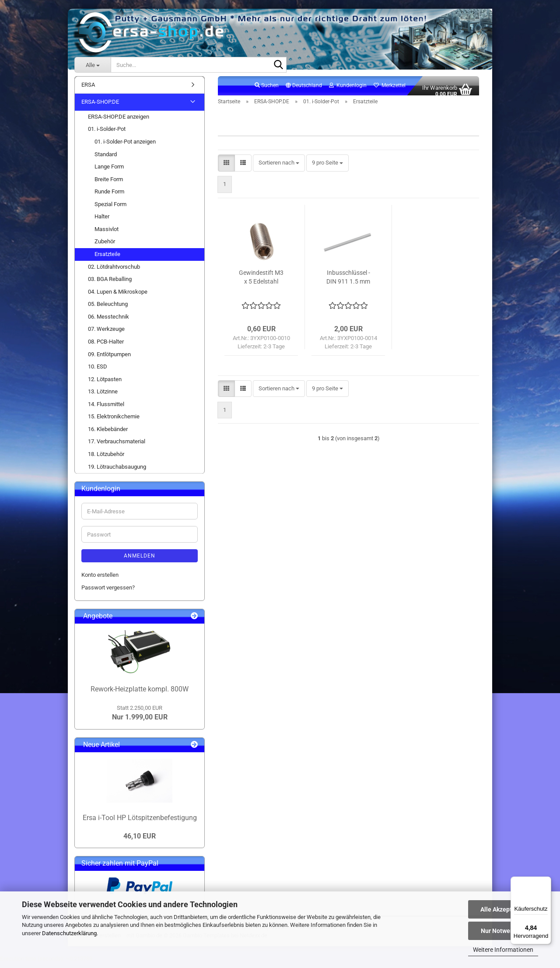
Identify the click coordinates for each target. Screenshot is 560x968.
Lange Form (109, 171)
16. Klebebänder (108, 434)
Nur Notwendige (503, 931)
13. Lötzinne (103, 397)
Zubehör (105, 247)
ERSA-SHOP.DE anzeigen (119, 121)
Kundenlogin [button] (348, 90)
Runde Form (109, 197)
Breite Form (109, 184)
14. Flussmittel (106, 409)
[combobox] (279, 168)
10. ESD (98, 371)
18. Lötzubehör (106, 459)
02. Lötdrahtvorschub (114, 272)
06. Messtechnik (108, 321)
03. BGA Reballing (110, 284)
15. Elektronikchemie (114, 422)
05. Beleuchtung (108, 309)
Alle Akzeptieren (503, 909)
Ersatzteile (107, 259)
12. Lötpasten (105, 384)
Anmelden (140, 561)
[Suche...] (93, 65)
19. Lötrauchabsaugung (117, 472)
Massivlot (107, 234)
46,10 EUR (140, 841)
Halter (102, 222)
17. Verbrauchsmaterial (117, 447)
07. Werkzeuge (106, 334)
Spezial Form (110, 209)
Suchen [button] (267, 90)
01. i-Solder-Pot (107, 134)
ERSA (88, 89)
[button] (304, 91)
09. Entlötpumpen (109, 359)
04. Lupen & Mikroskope (118, 296)
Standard (106, 159)
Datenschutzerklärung (69, 933)
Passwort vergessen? (108, 592)
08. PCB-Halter (106, 346)
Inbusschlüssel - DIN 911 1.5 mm (348, 282)
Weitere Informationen (503, 950)
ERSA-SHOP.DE (100, 107)
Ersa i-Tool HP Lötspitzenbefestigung (140, 822)
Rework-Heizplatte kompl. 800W (140, 694)
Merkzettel (390, 90)
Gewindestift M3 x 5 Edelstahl (261, 282)
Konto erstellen (100, 580)
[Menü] (546, 882)
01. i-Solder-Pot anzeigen (125, 146)
